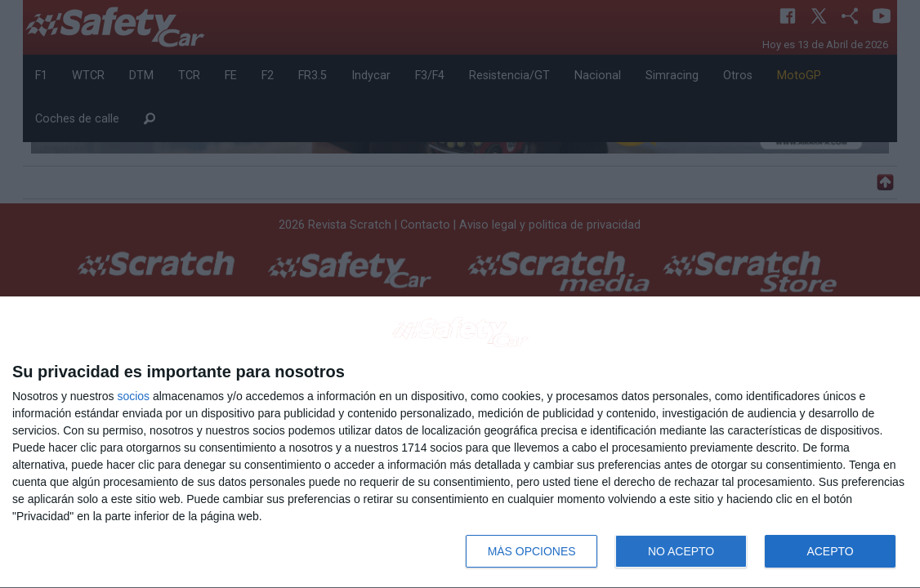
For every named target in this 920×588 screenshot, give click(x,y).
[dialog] (460, 443)
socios (133, 396)
